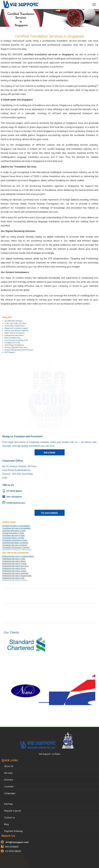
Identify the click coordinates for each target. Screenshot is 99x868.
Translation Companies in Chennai (16, 547)
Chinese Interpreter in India (13, 533)
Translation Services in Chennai (15, 545)
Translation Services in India (13, 535)
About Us (9, 766)
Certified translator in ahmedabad (16, 526)
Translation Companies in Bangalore (17, 550)
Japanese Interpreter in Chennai (15, 543)
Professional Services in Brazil (14, 561)
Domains (9, 780)
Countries (9, 787)
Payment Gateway (13, 831)
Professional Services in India (14, 559)
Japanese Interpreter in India (14, 531)
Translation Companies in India (15, 540)
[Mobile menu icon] (94, 5)
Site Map (8, 804)
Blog (6, 824)
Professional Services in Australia (15, 573)
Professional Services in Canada (15, 580)
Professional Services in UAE (13, 578)
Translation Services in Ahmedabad (16, 528)
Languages (10, 793)
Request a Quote (13, 811)
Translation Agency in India (13, 538)
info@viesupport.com (17, 842)
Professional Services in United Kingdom (18, 556)
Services (8, 773)
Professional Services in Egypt (14, 568)
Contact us (10, 818)
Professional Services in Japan (14, 571)
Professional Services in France (14, 564)
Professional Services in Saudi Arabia (17, 576)
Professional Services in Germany (15, 566)
